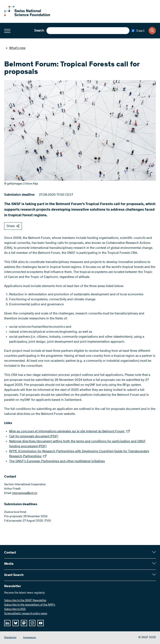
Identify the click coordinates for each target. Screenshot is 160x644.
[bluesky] (16, 623)
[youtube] (41, 623)
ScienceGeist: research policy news (26, 614)
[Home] (27, 15)
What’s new (16, 48)
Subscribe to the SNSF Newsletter (25, 601)
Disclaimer (10, 638)
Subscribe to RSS (15, 609)
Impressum (30, 638)
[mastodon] (24, 623)
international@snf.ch (25, 493)
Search (39, 31)
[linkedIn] (7, 623)
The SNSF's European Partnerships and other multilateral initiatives (57, 461)
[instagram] (32, 623)
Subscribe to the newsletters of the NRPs (30, 605)
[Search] (152, 31)
